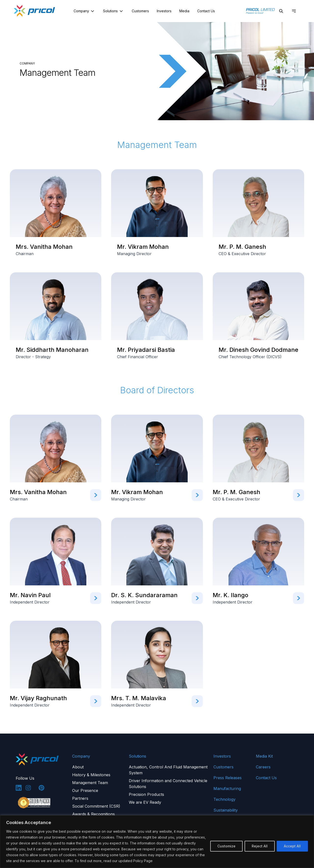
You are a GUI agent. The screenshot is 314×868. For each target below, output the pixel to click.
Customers (140, 11)
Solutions (113, 11)
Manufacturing (227, 789)
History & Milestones (91, 775)
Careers (263, 767)
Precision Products (146, 794)
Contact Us (206, 11)
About (78, 767)
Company (84, 11)
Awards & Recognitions (93, 814)
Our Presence (85, 790)
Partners (80, 798)
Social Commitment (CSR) (96, 806)
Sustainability (226, 810)
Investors (164, 11)
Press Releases (228, 778)
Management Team (90, 783)
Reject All (260, 846)
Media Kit (264, 756)
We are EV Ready (145, 802)
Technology (224, 799)
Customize (226, 846)
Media (184, 11)
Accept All (292, 846)
